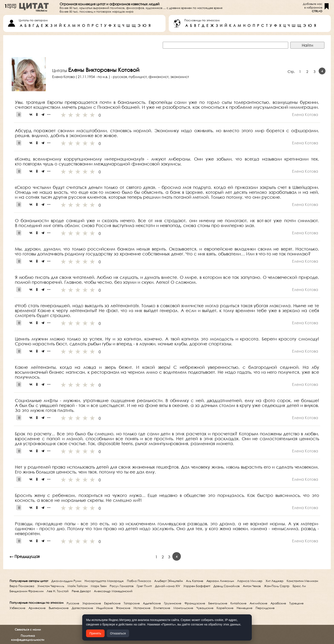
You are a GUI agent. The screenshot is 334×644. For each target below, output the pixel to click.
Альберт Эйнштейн (168, 581)
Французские (195, 603)
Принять (95, 633)
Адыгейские (152, 603)
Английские (258, 603)
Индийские (105, 608)
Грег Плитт (144, 586)
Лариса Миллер (250, 581)
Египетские (162, 608)
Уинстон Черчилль (51, 586)
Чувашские (205, 608)
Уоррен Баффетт (197, 586)
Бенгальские (218, 603)
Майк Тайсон (78, 586)
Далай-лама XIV (168, 586)
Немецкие (245, 608)
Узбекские (17, 608)
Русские (73, 603)
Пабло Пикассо (139, 581)
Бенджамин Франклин (27, 591)
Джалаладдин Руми (66, 581)
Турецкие (296, 603)
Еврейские (112, 603)
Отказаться (118, 633)
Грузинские (173, 603)
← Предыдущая (25, 556)
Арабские (278, 603)
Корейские (225, 608)
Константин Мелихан (302, 581)
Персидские (265, 608)
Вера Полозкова (22, 586)
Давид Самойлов (227, 586)
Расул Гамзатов (122, 586)
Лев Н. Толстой (58, 591)
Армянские (37, 608)
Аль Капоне (195, 581)
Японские (123, 608)
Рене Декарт (81, 591)
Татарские (132, 603)
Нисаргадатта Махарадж (104, 581)
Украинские (92, 603)
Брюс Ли (299, 586)
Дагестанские (82, 608)
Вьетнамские (59, 608)
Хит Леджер (275, 581)
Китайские (238, 603)
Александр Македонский (113, 591)
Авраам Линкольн (220, 581)
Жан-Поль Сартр (277, 586)
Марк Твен (99, 586)
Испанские (142, 608)
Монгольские (183, 608)
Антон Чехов (252, 586)
